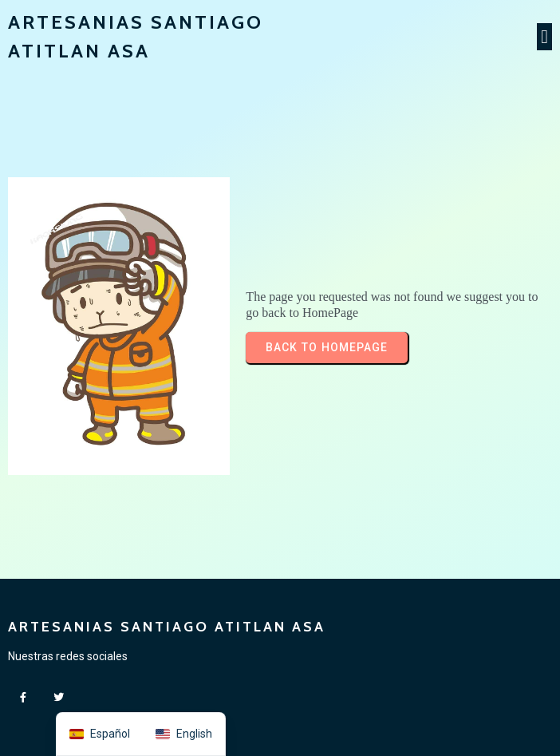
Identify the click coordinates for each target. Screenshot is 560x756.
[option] (184, 734)
